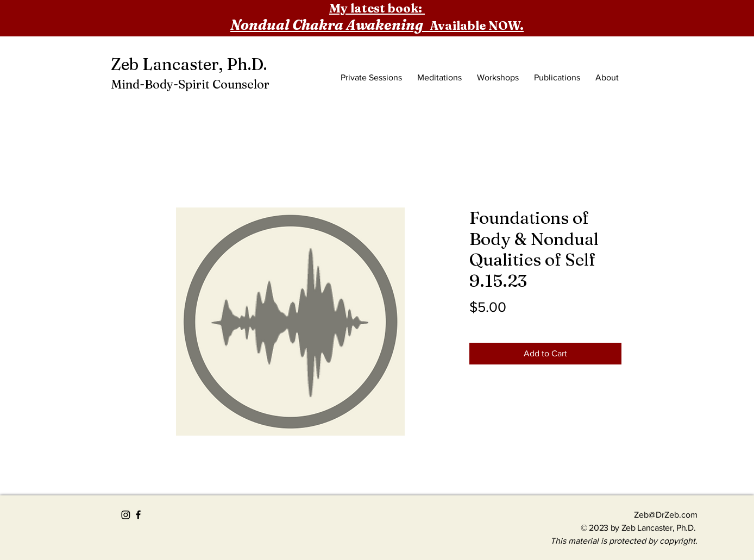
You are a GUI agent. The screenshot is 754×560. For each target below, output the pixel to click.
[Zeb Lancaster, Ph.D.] (193, 65)
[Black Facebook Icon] (138, 515)
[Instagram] (126, 515)
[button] (633, 52)
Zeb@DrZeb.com (666, 515)
